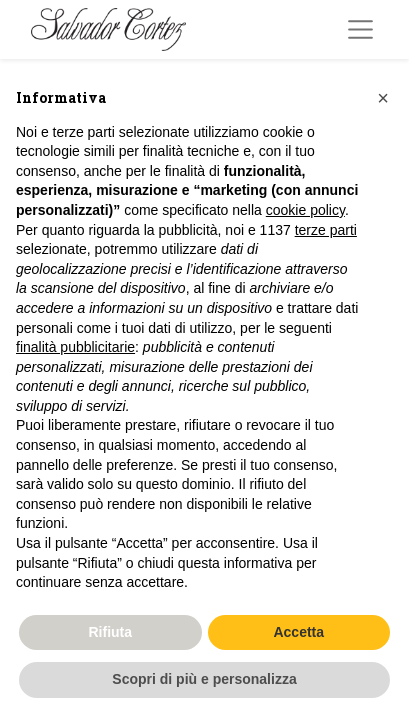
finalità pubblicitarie (75, 347)
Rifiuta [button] (110, 632)
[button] (383, 98)
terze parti (326, 230)
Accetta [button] (298, 632)
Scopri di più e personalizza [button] (204, 679)
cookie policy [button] (305, 210)
